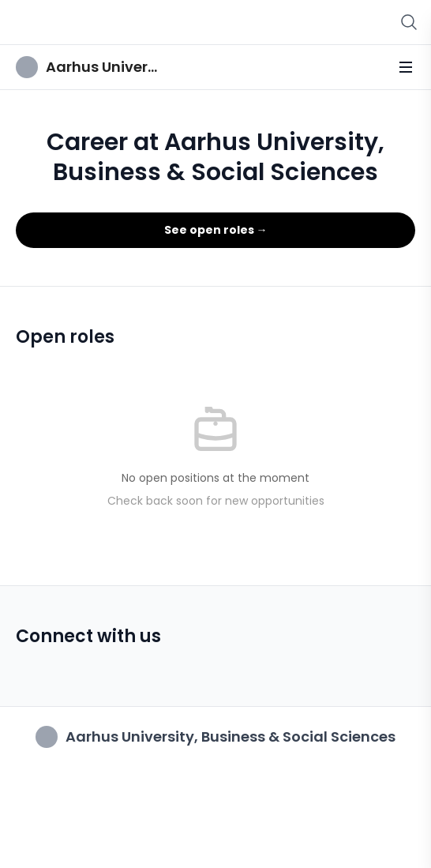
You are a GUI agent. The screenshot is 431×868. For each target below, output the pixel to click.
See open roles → (216, 230)
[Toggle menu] (406, 67)
